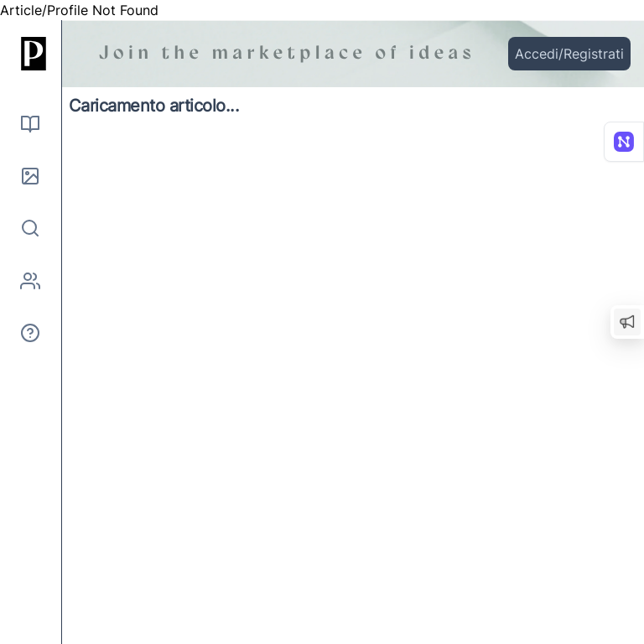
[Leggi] (30, 124)
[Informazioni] (30, 333)
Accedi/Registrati (569, 54)
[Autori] (30, 281)
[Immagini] (30, 176)
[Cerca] (30, 228)
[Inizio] (30, 54)
